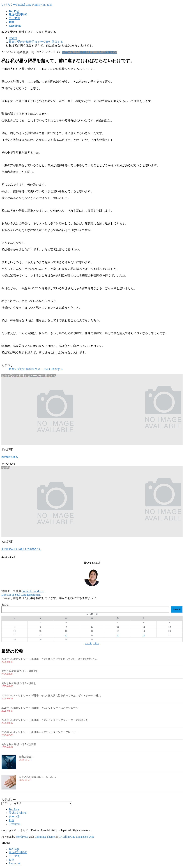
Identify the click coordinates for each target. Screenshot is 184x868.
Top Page (14, 809)
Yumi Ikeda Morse (33, 591)
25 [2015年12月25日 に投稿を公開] (118, 635)
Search (5, 605)
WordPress (22, 837)
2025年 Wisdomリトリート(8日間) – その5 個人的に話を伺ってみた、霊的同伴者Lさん (49, 659)
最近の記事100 (18, 813)
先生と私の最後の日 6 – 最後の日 (20, 671)
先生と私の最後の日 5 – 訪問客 (19, 744)
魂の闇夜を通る (10, 457)
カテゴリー (9, 800)
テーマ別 (14, 817)
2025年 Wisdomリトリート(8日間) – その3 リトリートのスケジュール (40, 708)
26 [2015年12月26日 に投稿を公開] (144, 635)
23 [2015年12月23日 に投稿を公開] (66, 635)
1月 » (96, 643)
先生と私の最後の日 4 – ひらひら (37, 777)
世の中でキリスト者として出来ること (21, 549)
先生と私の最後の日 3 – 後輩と (19, 683)
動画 (11, 820)
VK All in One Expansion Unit (76, 837)
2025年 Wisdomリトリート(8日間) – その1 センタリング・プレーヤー (40, 732)
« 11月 (88, 643)
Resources (15, 824)
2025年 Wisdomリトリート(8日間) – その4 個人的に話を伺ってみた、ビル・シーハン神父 (51, 696)
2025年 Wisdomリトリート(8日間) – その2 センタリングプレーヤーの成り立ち (45, 720)
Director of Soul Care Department (21, 595)
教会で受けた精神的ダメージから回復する (89, 52)
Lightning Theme (45, 837)
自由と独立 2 (26, 757)
